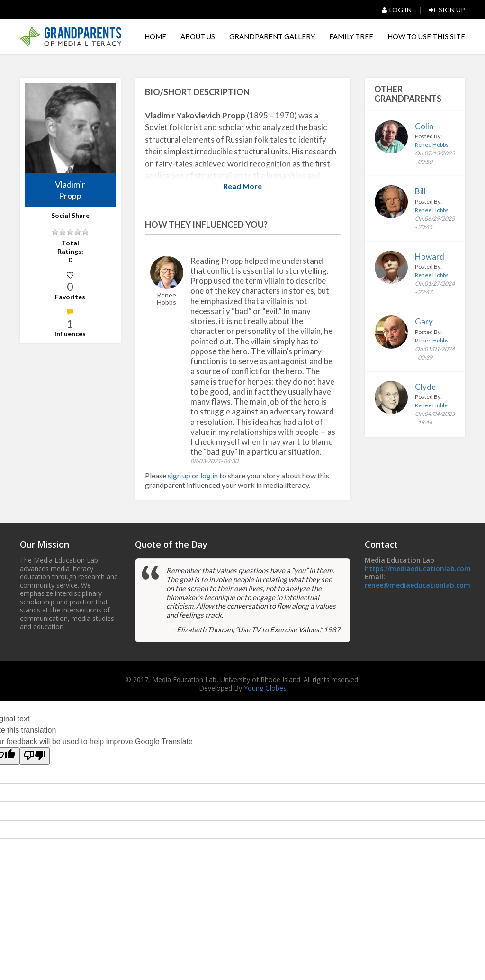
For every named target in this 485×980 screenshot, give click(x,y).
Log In (397, 10)
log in (210, 475)
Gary (424, 321)
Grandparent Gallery (272, 36)
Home (155, 36)
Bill (420, 191)
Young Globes (265, 688)
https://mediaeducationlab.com (418, 569)
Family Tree (351, 36)
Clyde (425, 387)
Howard (430, 256)
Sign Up (447, 10)
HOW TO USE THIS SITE (426, 36)
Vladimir (70, 190)
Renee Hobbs (432, 145)
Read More (242, 186)
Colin (424, 126)
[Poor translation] (35, 756)
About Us (198, 36)
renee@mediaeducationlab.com (418, 585)
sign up (179, 475)
